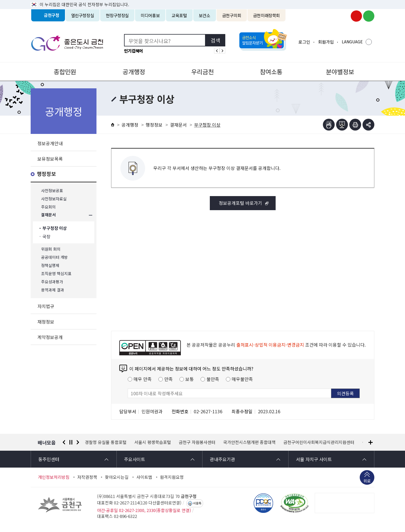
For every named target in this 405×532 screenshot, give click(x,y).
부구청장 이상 (55, 228)
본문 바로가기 (202, 0)
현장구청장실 (117, 15)
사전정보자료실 (54, 199)
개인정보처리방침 (54, 477)
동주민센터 (49, 459)
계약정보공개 (50, 337)
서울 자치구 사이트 (314, 459)
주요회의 (48, 207)
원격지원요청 (172, 477)
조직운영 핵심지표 (56, 274)
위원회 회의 (51, 249)
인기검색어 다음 (222, 51)
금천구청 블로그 (369, 16)
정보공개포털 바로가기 (240, 203)
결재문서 (48, 215)
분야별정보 (340, 71)
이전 (64, 442)
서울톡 (197, 503)
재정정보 (46, 322)
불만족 (213, 379)
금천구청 (52, 15)
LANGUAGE (352, 42)
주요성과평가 (52, 282)
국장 (46, 236)
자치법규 (46, 306)
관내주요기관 (222, 459)
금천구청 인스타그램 (344, 16)
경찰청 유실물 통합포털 (106, 442)
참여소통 (271, 71)
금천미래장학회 (266, 15)
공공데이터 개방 (54, 257)
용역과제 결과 (53, 290)
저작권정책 (87, 477)
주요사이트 (135, 459)
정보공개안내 (50, 143)
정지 (71, 442)
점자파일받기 (342, 125)
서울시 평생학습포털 (153, 442)
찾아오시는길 (117, 477)
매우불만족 (242, 379)
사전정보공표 (52, 191)
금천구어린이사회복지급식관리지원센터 (319, 442)
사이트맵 (144, 477)
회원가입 (326, 42)
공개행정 (134, 71)
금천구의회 (232, 15)
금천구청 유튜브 (356, 16)
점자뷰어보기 (329, 125)
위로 (367, 481)
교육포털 (179, 15)
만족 (168, 379)
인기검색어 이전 (217, 51)
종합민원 (65, 71)
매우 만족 (143, 379)
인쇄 (355, 125)
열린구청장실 (83, 15)
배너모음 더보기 (371, 442)
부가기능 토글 (368, 125)
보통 (190, 379)
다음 (78, 442)
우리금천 (202, 71)
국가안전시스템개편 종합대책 (249, 442)
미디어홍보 (150, 15)
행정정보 (46, 174)
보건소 (205, 15)
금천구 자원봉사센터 (197, 442)
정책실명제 (50, 265)
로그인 (304, 42)
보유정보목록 (50, 159)
